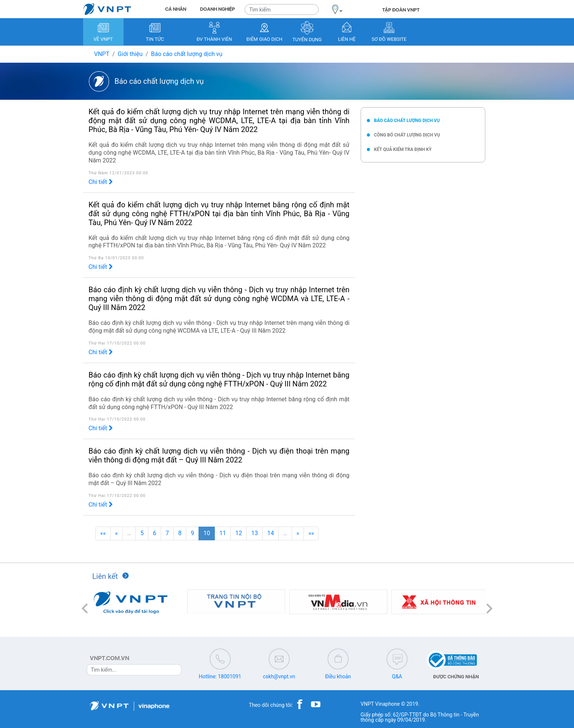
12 (239, 533)
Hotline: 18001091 (220, 676)
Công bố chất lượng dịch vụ (407, 135)
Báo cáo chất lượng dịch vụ (187, 54)
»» (311, 533)
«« (103, 533)
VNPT (102, 54)
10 (207, 533)
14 (270, 533)
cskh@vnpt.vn (279, 676)
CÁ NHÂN (176, 9)
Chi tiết (101, 182)
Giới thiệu (130, 54)
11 (223, 533)
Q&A (397, 676)
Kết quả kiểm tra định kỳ (403, 149)
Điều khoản (338, 676)
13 (255, 533)
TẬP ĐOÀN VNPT (401, 10)
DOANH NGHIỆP (217, 9)
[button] (85, 608)
